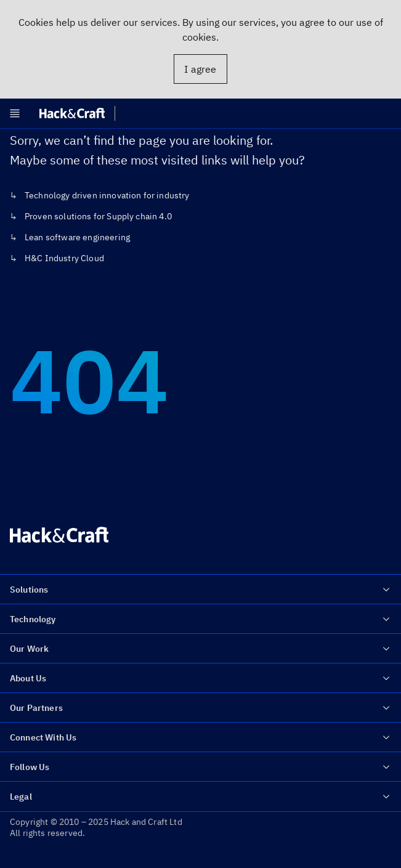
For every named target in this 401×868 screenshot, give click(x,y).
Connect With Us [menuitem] (200, 737)
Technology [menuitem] (200, 619)
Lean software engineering (77, 237)
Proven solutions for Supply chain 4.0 (98, 216)
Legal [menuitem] (200, 797)
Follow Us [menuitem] (200, 767)
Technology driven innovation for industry (107, 195)
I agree (200, 69)
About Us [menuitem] (200, 678)
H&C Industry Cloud (64, 258)
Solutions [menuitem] (200, 590)
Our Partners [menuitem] (200, 708)
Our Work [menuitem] (200, 649)
